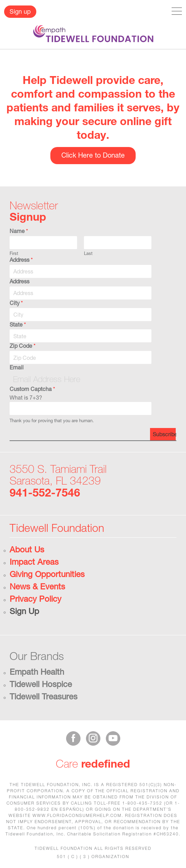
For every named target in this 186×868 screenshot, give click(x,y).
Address (21, 260)
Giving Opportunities (47, 574)
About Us (27, 549)
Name (19, 231)
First (14, 253)
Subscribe (164, 434)
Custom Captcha (32, 389)
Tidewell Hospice (41, 684)
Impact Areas (34, 562)
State (18, 324)
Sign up (20, 11)
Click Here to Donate (93, 155)
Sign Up (24, 611)
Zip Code (23, 346)
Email (17, 367)
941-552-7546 (45, 492)
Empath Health (37, 672)
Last (88, 253)
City (16, 303)
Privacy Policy (35, 599)
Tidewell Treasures (44, 696)
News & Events (37, 586)
